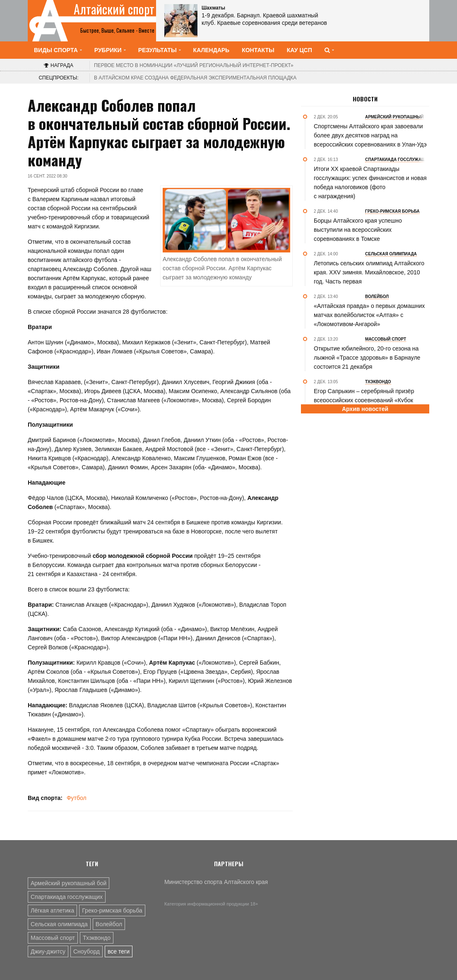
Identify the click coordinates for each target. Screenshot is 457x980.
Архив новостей (365, 409)
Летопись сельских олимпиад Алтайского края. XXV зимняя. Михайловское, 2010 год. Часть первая (369, 272)
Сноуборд (87, 951)
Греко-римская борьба (112, 910)
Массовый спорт (53, 938)
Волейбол (109, 924)
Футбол (77, 798)
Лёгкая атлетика (52, 910)
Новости (365, 99)
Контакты (258, 50)
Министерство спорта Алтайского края (216, 882)
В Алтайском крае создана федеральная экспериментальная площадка (195, 78)
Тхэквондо (97, 938)
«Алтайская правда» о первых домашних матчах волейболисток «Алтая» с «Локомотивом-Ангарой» (369, 315)
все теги (119, 951)
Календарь (212, 50)
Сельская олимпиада (59, 924)
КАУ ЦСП (299, 50)
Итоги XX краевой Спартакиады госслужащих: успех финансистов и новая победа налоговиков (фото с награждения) (370, 183)
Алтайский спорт (114, 9)
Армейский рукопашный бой (69, 883)
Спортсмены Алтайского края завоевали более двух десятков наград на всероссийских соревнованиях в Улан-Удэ (370, 135)
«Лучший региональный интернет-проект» (194, 65)
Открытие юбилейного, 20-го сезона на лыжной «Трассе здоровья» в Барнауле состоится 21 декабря (367, 358)
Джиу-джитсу (48, 951)
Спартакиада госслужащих (67, 897)
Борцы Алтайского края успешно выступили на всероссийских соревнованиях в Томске (358, 230)
